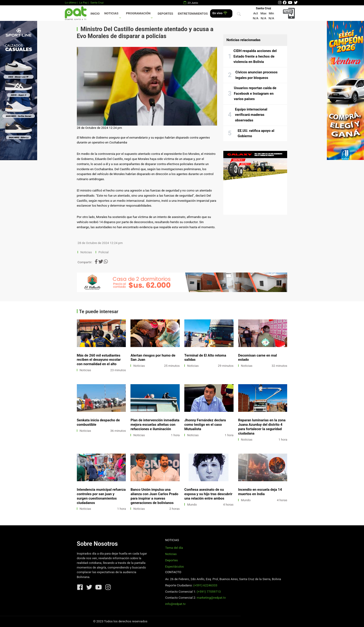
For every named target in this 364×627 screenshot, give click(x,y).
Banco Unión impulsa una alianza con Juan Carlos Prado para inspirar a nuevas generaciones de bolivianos (154, 496)
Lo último (70, 3)
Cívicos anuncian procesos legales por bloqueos (257, 75)
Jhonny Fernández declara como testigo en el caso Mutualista (205, 425)
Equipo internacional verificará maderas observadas (251, 115)
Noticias (111, 13)
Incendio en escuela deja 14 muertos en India (260, 492)
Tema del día (174, 548)
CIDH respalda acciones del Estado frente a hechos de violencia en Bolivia (255, 56)
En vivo (220, 13)
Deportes (165, 14)
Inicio (95, 14)
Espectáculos (174, 567)
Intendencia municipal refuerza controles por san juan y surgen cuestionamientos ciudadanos (101, 496)
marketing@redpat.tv (211, 598)
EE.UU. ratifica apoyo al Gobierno (256, 133)
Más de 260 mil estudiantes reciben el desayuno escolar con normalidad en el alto (99, 360)
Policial (103, 252)
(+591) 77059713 (209, 592)
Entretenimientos (193, 14)
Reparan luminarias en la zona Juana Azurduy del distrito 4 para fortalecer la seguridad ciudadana (262, 427)
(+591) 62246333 (205, 585)
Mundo (192, 505)
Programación (138, 13)
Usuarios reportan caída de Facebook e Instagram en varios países (255, 93)
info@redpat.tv (175, 604)
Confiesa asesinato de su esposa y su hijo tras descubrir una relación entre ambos (208, 494)
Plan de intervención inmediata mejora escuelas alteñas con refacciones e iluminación (155, 425)
